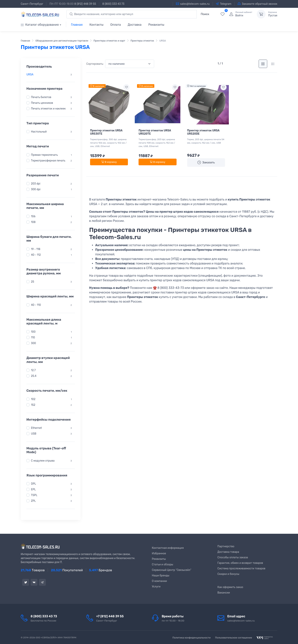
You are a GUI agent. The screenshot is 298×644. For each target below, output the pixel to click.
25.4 (34, 376)
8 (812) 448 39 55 (85, 4)
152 (33, 405)
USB (34, 434)
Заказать (206, 162)
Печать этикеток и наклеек (48, 109)
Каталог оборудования (40, 25)
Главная (77, 25)
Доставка (135, 25)
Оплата (115, 25)
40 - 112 (36, 255)
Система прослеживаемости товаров (241, 568)
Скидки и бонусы (228, 574)
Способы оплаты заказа (233, 557)
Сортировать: (95, 64)
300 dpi (36, 189)
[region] (51, 75)
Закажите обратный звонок (257, 4)
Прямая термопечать (44, 155)
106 (33, 216)
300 (33, 343)
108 (33, 222)
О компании (159, 581)
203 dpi (36, 184)
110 (33, 338)
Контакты (96, 25)
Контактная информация (168, 548)
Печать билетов (41, 97)
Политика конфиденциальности (191, 638)
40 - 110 (36, 305)
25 (33, 282)
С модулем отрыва (43, 461)
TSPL (34, 495)
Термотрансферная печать (48, 161)
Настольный (39, 132)
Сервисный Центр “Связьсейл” (172, 570)
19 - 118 (36, 249)
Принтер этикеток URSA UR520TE (155, 132)
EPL (33, 489)
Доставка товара (228, 552)
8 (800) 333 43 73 (113, 4)
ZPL (33, 501)
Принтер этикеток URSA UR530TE (106, 132)
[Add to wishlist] (126, 87)
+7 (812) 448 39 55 (110, 616)
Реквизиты (156, 25)
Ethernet (36, 428)
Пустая (273, 14)
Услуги (156, 587)
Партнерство (226, 546)
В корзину (109, 162)
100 (33, 332)
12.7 (33, 370)
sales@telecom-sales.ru (193, 4)
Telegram (224, 4)
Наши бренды (161, 576)
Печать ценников (42, 103)
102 (33, 399)
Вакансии (224, 593)
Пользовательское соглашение (234, 638)
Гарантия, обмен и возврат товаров (240, 563)
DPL (34, 484)
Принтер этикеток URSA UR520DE (203, 132)
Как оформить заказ (230, 587)
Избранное (159, 553)
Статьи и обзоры (162, 564)
